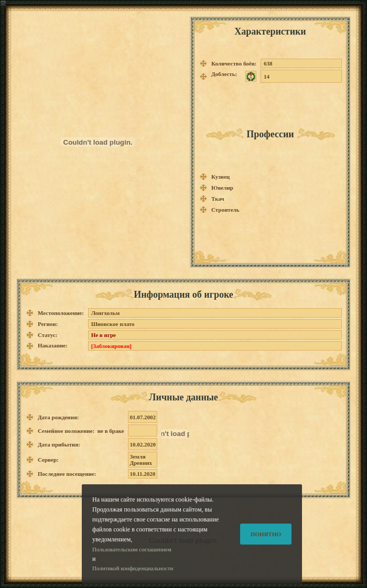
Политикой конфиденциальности (133, 577)
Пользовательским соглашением (132, 558)
